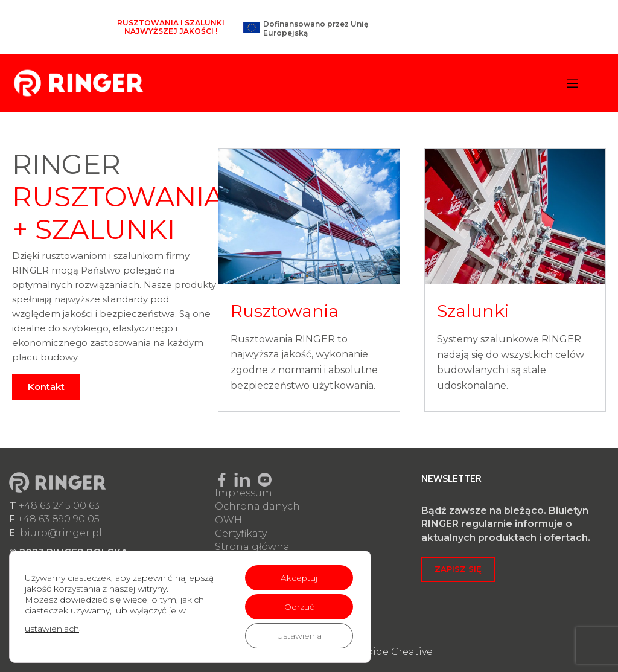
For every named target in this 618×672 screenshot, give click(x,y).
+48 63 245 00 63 (59, 506)
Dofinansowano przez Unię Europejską (316, 28)
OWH (228, 520)
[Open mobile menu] (573, 83)
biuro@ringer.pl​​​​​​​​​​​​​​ (61, 533)
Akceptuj (298, 578)
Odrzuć (298, 607)
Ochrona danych (257, 506)
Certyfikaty (241, 533)
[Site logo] (78, 82)
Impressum (244, 493)
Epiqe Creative (396, 652)
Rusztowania (285, 311)
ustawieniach (52, 629)
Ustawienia (298, 636)
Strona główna (252, 547)
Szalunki (473, 311)
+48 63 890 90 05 (59, 519)
